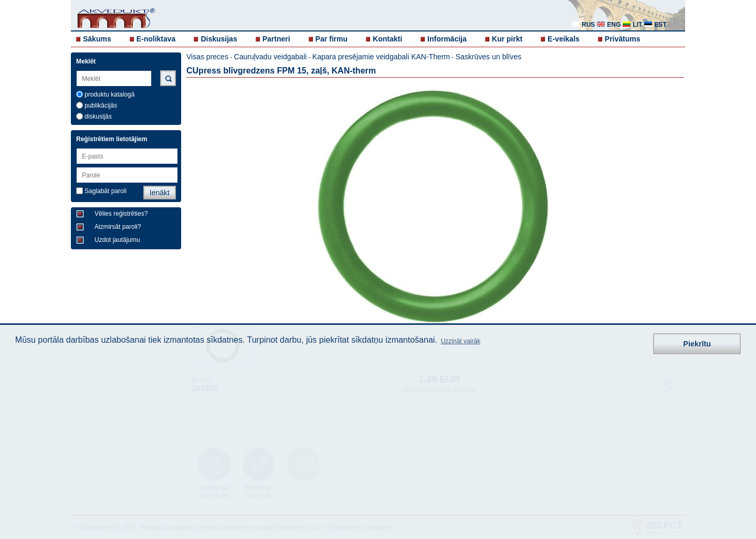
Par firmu (332, 39)
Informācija (447, 39)
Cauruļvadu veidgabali (271, 57)
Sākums (97, 39)
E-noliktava (156, 39)
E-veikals (564, 39)
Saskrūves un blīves (489, 57)
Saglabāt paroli (106, 191)
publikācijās (101, 105)
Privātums (623, 39)
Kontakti (387, 39)
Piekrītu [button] (697, 344)
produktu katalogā (109, 94)
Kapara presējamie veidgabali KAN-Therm (381, 57)
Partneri (276, 39)
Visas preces (207, 57)
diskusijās (98, 117)
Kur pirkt (507, 39)
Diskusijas (219, 39)
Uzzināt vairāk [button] (461, 341)
